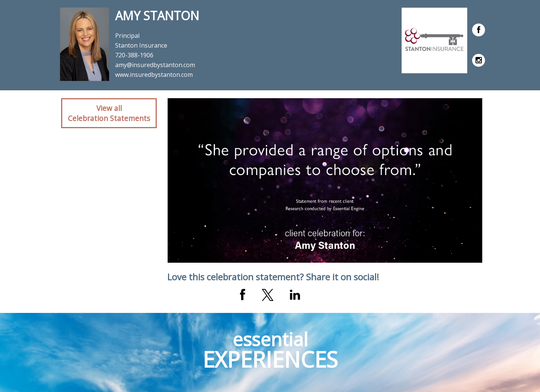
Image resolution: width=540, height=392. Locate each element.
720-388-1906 (134, 55)
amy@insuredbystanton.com (155, 65)
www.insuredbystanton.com (154, 75)
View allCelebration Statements (109, 113)
